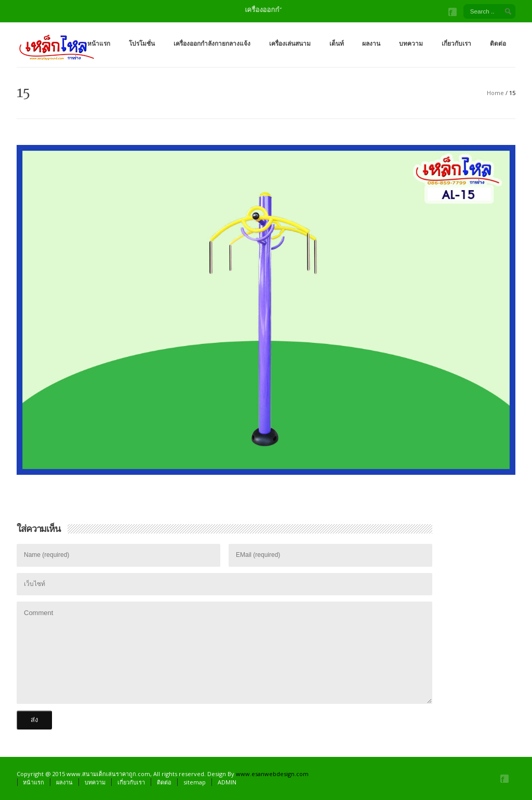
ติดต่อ (498, 43)
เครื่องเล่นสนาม (290, 43)
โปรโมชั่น (142, 43)
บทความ (411, 43)
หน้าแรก (99, 43)
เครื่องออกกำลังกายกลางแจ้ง (212, 43)
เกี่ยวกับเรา (456, 43)
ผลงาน (371, 43)
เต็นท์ (337, 43)
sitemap (195, 782)
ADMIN (227, 782)
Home (495, 93)
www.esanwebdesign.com (272, 774)
